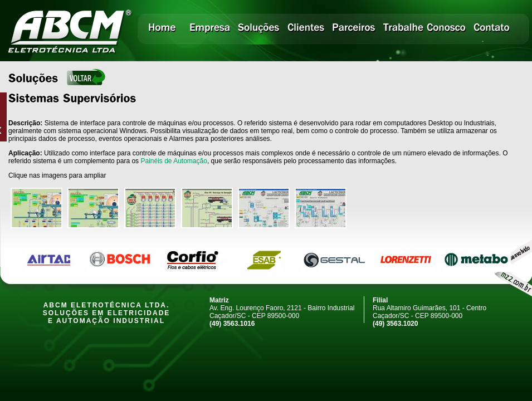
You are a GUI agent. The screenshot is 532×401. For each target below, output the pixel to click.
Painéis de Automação (174, 161)
